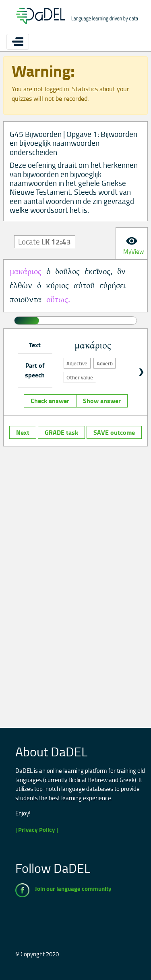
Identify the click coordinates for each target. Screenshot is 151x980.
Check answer (50, 401)
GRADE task (61, 432)
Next (23, 432)
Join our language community (73, 889)
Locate (44, 242)
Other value (80, 377)
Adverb (105, 363)
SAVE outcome (114, 432)
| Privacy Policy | (37, 830)
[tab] (132, 243)
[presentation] (132, 243)
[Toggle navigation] (18, 42)
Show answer (102, 401)
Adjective (77, 363)
